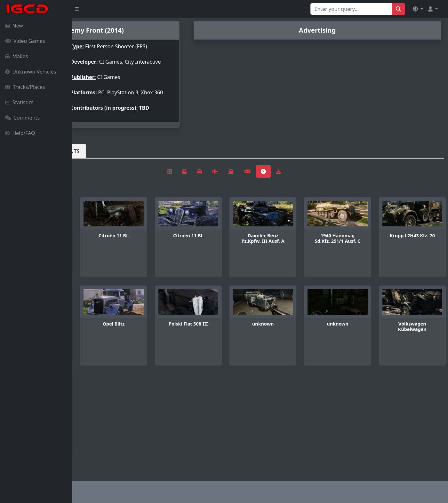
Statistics (19, 102)
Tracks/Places (25, 87)
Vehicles (95, 161)
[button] (418, 9)
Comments (22, 118)
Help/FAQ (20, 133)
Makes (16, 56)
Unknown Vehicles (31, 72)
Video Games (25, 41)
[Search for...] (351, 9)
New (14, 26)
